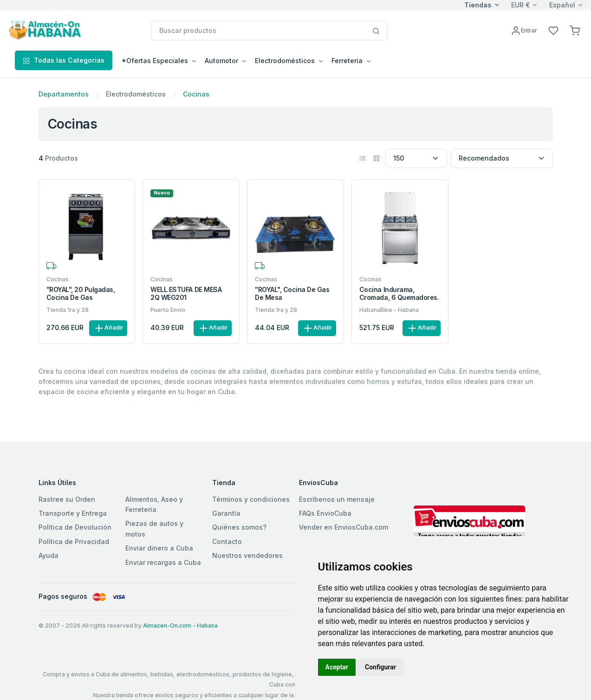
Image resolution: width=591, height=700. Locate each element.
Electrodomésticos (136, 94)
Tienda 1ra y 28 (68, 310)
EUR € (521, 5)
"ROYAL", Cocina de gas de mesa (292, 294)
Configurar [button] (380, 667)
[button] (575, 30)
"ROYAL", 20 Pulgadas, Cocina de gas (81, 294)
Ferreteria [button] (347, 61)
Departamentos (64, 94)
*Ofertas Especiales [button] (155, 61)
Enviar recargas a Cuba (163, 562)
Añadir (108, 328)
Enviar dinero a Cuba (159, 548)
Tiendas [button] (478, 5)
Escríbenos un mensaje (337, 499)
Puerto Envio (168, 310)
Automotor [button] (221, 61)
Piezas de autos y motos (154, 528)
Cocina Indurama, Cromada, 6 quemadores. (399, 294)
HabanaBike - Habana (389, 310)
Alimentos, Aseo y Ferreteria (154, 504)
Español (562, 5)
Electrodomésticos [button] (285, 61)
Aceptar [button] (337, 667)
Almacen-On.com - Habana (180, 625)
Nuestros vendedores (247, 555)
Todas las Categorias (64, 60)
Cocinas (196, 94)
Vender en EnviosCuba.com (344, 527)
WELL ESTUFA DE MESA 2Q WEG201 (186, 294)
